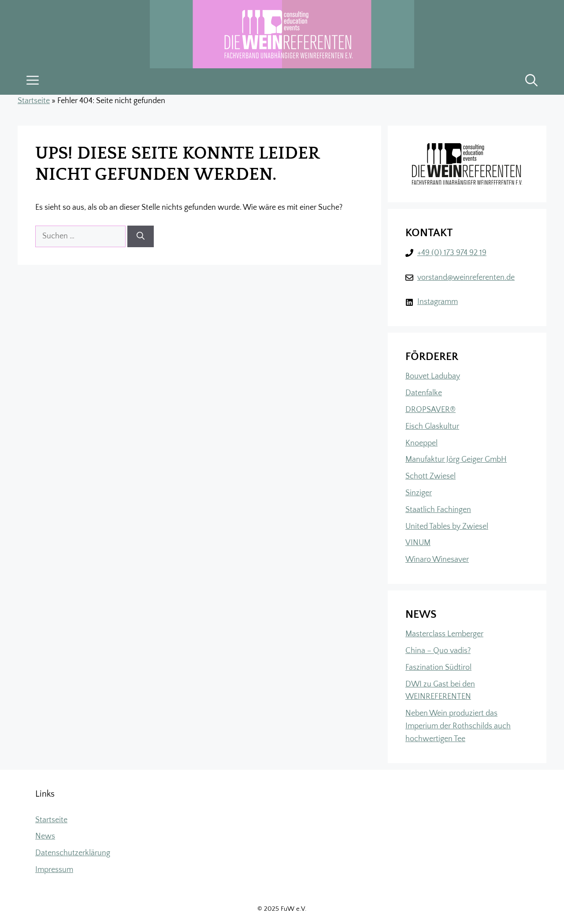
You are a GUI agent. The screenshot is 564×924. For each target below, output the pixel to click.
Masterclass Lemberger (444, 634)
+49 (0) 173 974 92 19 (452, 253)
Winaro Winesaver (437, 560)
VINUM (418, 543)
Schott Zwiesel (430, 476)
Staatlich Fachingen (438, 510)
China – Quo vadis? (438, 651)
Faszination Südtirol (438, 668)
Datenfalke (424, 393)
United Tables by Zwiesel (447, 527)
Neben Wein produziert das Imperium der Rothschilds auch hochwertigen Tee (458, 726)
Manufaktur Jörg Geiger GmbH (456, 460)
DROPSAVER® (430, 410)
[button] (531, 82)
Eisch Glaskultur (432, 427)
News (45, 836)
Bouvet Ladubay (433, 376)
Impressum (54, 870)
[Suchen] (141, 236)
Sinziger (419, 493)
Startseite (34, 101)
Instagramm (438, 302)
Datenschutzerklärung (73, 853)
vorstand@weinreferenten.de (466, 278)
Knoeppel (421, 443)
